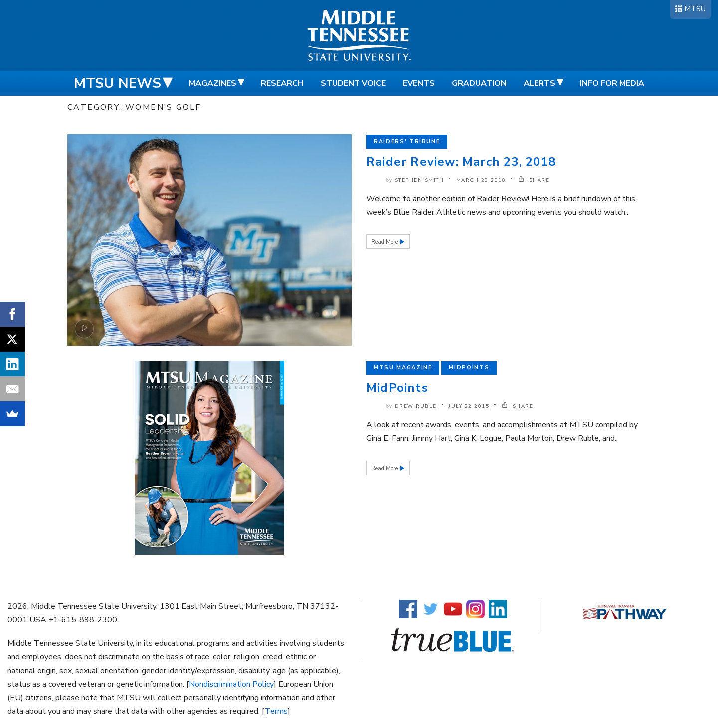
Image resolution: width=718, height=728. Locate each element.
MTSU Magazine (403, 368)
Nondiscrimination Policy (231, 684)
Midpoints (469, 368)
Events (419, 83)
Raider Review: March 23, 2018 (461, 162)
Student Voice (353, 83)
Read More (385, 242)
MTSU (695, 9)
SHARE (534, 180)
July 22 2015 (469, 406)
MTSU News (117, 83)
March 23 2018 (481, 180)
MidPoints (397, 388)
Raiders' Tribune (407, 141)
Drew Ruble (416, 406)
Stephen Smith (420, 180)
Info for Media (612, 83)
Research (282, 83)
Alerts (539, 83)
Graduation (479, 83)
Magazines (213, 83)
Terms (276, 711)
